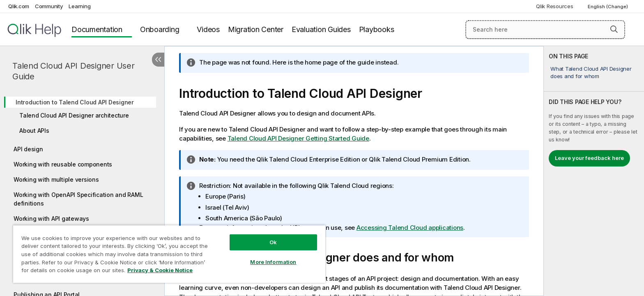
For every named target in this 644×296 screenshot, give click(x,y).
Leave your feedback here (589, 158)
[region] (169, 254)
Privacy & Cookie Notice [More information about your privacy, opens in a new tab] (160, 270)
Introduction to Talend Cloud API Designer (75, 102)
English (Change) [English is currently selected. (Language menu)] (608, 7)
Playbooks (377, 29)
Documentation (97, 29)
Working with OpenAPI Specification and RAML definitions (78, 199)
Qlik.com (19, 6)
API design (28, 149)
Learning (79, 6)
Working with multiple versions (56, 179)
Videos (208, 29)
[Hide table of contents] (158, 60)
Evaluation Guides (321, 29)
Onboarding (160, 29)
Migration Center (256, 29)
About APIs (34, 131)
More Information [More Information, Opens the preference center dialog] (273, 262)
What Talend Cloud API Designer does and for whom (591, 72)
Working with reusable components (63, 164)
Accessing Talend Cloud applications (410, 228)
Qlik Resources (555, 6)
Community (49, 6)
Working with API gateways (51, 219)
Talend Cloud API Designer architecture (74, 115)
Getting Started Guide (298, 138)
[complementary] (594, 171)
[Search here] (545, 30)
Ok (273, 242)
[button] (614, 29)
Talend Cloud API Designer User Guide (74, 71)
